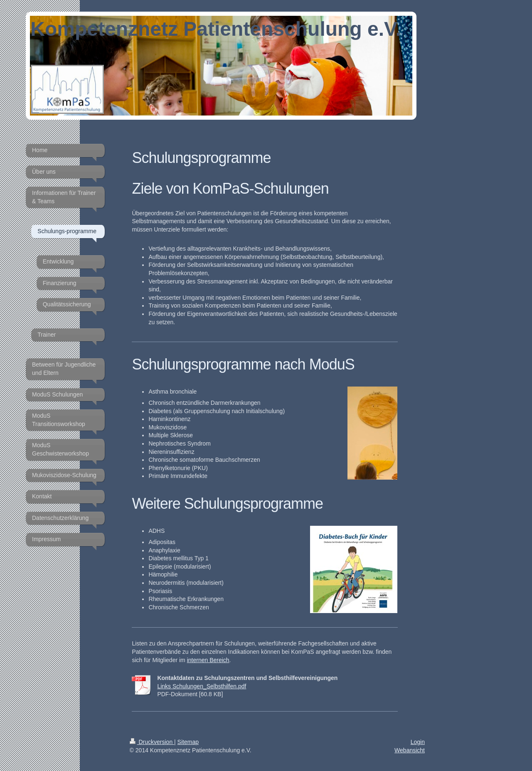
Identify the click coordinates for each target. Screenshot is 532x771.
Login (418, 742)
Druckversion (152, 742)
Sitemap (188, 742)
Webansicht (410, 750)
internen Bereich (208, 660)
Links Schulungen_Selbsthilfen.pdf (202, 686)
